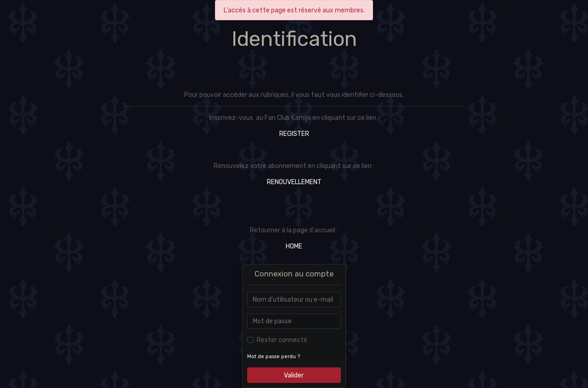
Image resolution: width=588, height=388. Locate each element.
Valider (294, 375)
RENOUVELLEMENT (294, 182)
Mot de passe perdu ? (274, 357)
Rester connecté (282, 340)
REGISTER (294, 134)
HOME (294, 246)
